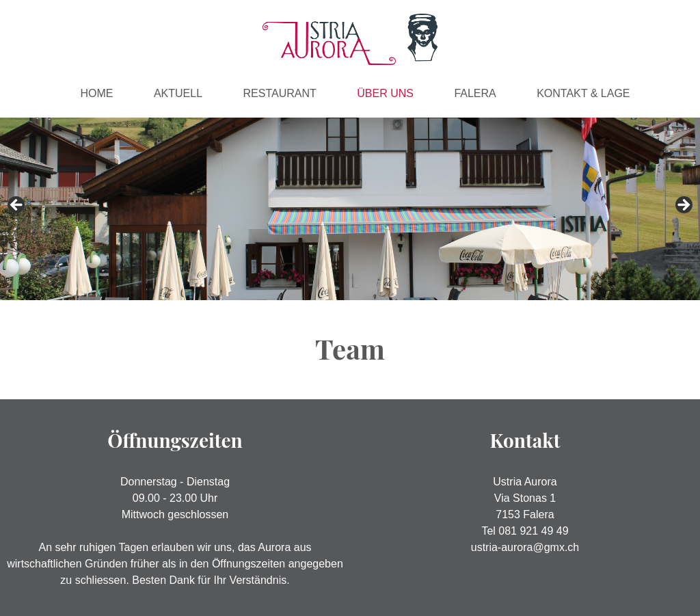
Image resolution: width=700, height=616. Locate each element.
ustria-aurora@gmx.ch (525, 547)
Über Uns (385, 93)
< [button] (17, 206)
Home (96, 93)
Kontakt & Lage (583, 93)
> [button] (683, 206)
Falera (475, 93)
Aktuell (178, 93)
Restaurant (280, 93)
